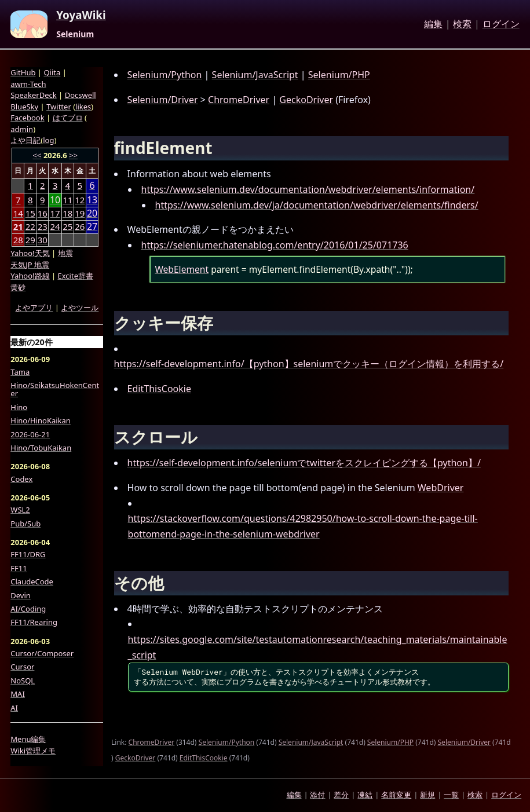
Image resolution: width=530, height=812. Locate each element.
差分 (341, 795)
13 (92, 200)
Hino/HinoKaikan (41, 420)
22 (30, 226)
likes (83, 107)
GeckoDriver (306, 100)
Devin (21, 595)
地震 (65, 253)
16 (43, 213)
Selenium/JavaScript (255, 75)
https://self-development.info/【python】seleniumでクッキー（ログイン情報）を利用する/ (309, 364)
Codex (21, 479)
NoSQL (23, 681)
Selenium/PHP (339, 75)
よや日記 (25, 140)
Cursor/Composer (42, 653)
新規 (427, 795)
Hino (19, 407)
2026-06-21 (30, 434)
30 (43, 240)
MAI (18, 694)
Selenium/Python (165, 75)
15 (30, 213)
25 (67, 226)
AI (14, 708)
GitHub (23, 72)
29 (30, 240)
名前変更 (396, 795)
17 (55, 213)
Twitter (59, 107)
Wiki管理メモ (33, 751)
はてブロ (68, 118)
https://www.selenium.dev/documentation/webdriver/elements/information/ (308, 189)
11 (67, 200)
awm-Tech (28, 84)
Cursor (22, 667)
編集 (433, 24)
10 (55, 200)
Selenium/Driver (163, 100)
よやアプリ (34, 308)
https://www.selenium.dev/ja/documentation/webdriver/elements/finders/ (317, 205)
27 (92, 227)
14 (18, 213)
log (48, 140)
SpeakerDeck (33, 95)
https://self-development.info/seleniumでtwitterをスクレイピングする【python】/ (304, 463)
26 (80, 226)
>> (73, 155)
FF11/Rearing (34, 622)
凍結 (365, 795)
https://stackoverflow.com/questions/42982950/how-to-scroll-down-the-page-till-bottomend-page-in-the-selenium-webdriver (303, 526)
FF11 (19, 568)
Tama (20, 372)
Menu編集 (28, 739)
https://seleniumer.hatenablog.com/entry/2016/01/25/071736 (275, 245)
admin (22, 129)
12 (80, 200)
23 (43, 226)
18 (67, 213)
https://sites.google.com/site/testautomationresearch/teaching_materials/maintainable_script (318, 647)
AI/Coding (28, 609)
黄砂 (18, 287)
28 (18, 240)
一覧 (451, 795)
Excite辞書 (76, 276)
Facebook (27, 118)
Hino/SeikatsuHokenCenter (55, 389)
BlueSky (24, 107)
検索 (462, 24)
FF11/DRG (28, 554)
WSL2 (20, 510)
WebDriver (441, 488)
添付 (317, 795)
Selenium (75, 34)
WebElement (182, 269)
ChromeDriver (239, 100)
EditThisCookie (159, 389)
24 (55, 226)
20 (92, 213)
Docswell (81, 95)
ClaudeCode (32, 581)
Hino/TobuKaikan (41, 448)
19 (80, 213)
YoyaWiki (81, 16)
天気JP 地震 (30, 265)
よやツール (80, 308)
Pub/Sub (25, 524)
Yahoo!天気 (30, 253)
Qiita (52, 72)
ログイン (501, 24)
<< (37, 155)
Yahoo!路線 (30, 276)
